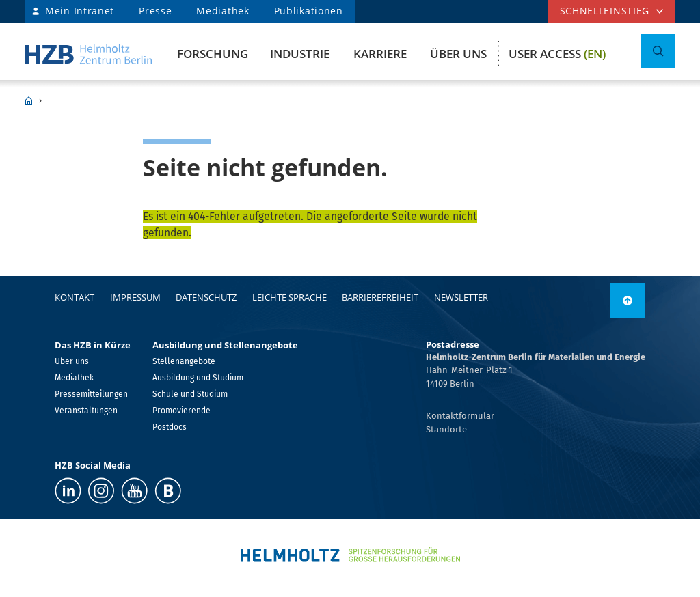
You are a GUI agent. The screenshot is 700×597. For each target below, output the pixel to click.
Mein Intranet (80, 11)
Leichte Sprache (290, 297)
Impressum (135, 297)
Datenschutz (206, 297)
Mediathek (223, 11)
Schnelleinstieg (605, 11)
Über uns (458, 54)
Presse (155, 11)
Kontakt (75, 297)
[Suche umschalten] (658, 51)
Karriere (380, 54)
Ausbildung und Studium (198, 378)
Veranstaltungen (86, 411)
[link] (628, 301)
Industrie (300, 54)
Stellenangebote (184, 361)
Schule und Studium (190, 394)
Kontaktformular (460, 416)
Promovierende (181, 411)
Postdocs (170, 427)
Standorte (446, 429)
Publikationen (309, 11)
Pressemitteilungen (91, 394)
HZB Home (29, 100)
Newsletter (461, 297)
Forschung (213, 54)
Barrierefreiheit (380, 297)
